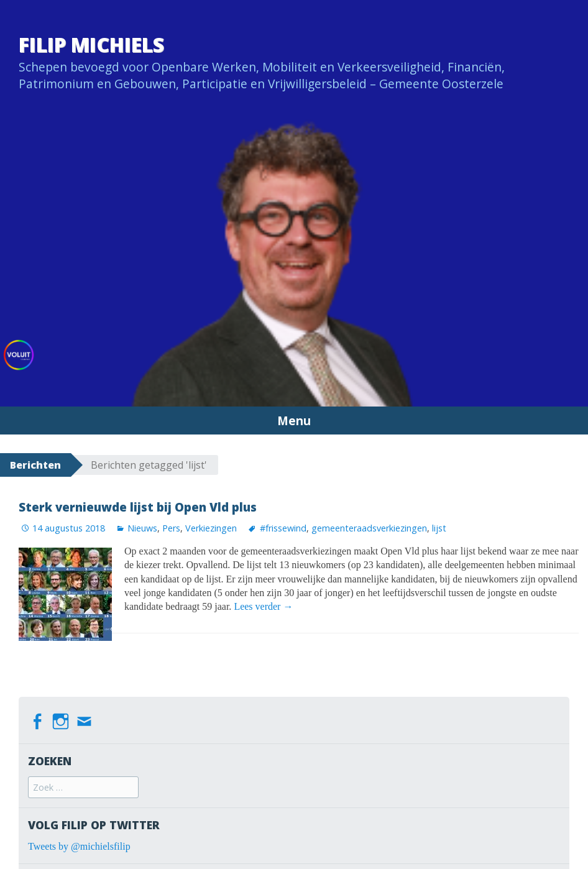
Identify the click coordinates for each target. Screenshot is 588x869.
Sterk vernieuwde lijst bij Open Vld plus (138, 507)
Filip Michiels (91, 44)
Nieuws (142, 528)
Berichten (35, 465)
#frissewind (283, 528)
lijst (439, 528)
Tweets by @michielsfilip (79, 846)
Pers (171, 528)
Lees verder (263, 606)
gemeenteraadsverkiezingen (369, 528)
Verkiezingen (211, 528)
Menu (294, 421)
